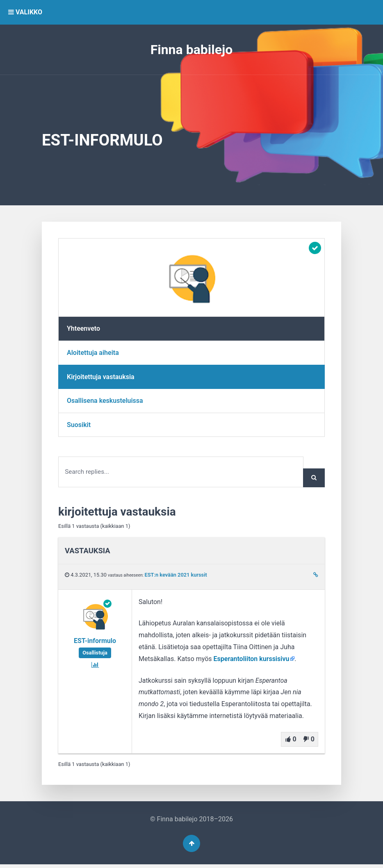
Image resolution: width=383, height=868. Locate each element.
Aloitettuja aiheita (93, 353)
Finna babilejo (192, 50)
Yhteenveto (83, 328)
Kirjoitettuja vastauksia (101, 377)
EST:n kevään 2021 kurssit (176, 576)
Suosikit (79, 425)
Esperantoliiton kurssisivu (252, 660)
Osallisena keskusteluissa (105, 401)
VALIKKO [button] (25, 12)
